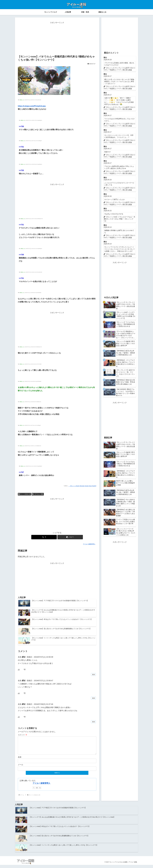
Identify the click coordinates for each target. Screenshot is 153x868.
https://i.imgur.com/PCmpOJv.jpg (32, 106)
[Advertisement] (57, 38)
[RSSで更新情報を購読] (40, 791)
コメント (23, 735)
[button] (70, 537)
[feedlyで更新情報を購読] (37, 791)
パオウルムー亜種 (38, 494)
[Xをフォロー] (34, 791)
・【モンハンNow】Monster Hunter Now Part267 (82, 486)
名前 (20, 760)
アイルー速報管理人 (41, 786)
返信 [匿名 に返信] (94, 674)
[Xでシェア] (44, 537)
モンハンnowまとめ (24, 494)
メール (20, 768)
